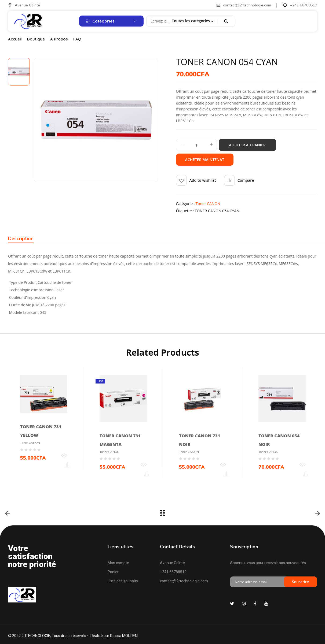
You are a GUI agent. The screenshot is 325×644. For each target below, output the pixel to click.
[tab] (21, 239)
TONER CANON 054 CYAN (217, 211)
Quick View (64, 457)
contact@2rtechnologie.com (244, 5)
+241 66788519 (300, 5)
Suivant (318, 513)
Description (21, 239)
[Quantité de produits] (196, 145)
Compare (246, 180)
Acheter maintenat (205, 160)
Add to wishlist (203, 180)
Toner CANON (208, 204)
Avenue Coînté (24, 5)
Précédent (7, 513)
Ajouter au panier (247, 145)
